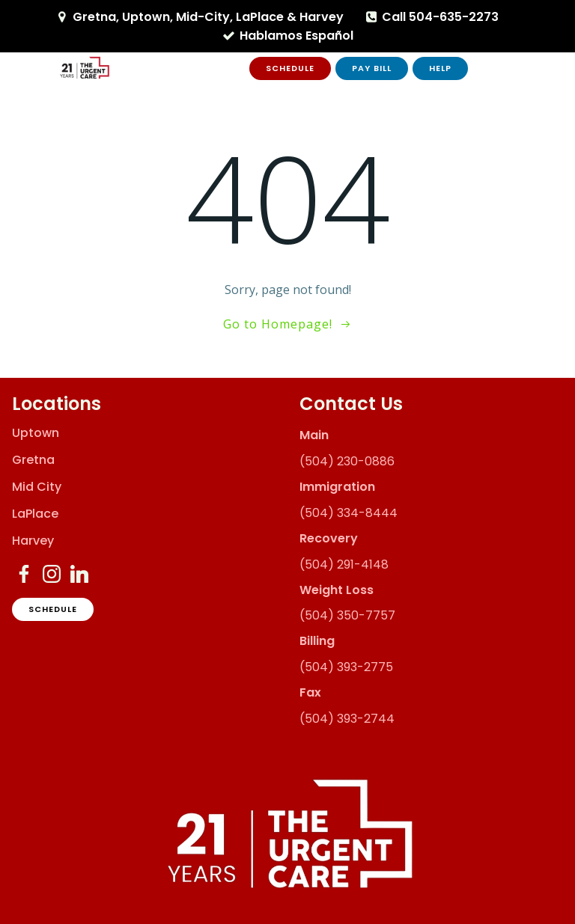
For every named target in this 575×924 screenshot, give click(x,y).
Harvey (33, 541)
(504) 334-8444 (349, 513)
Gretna (33, 460)
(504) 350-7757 (347, 615)
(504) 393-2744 (347, 719)
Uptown (36, 433)
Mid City (37, 487)
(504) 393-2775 (346, 667)
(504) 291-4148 (344, 565)
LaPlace (35, 514)
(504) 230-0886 (347, 461)
